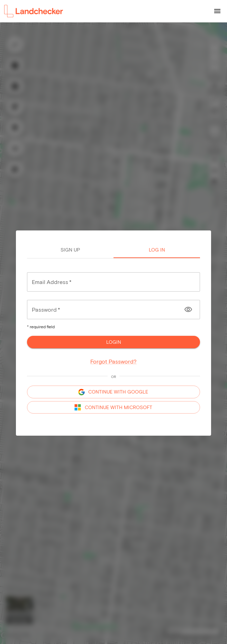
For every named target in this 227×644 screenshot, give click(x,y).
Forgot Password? (113, 361)
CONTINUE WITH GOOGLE (113, 392)
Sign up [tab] (70, 250)
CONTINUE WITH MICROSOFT (113, 408)
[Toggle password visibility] (188, 310)
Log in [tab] (157, 250)
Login (113, 342)
